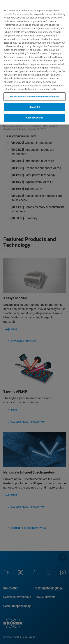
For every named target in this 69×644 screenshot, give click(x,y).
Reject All (34, 107)
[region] (34, 62)
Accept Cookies (34, 118)
